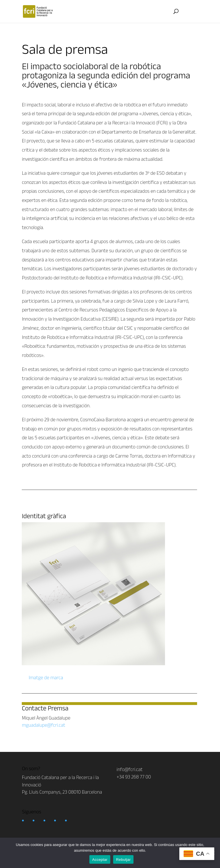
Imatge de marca (45, 678)
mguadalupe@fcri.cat (43, 725)
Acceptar (100, 860)
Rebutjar (123, 860)
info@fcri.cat (130, 769)
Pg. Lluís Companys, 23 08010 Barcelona (62, 792)
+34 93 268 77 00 (134, 777)
